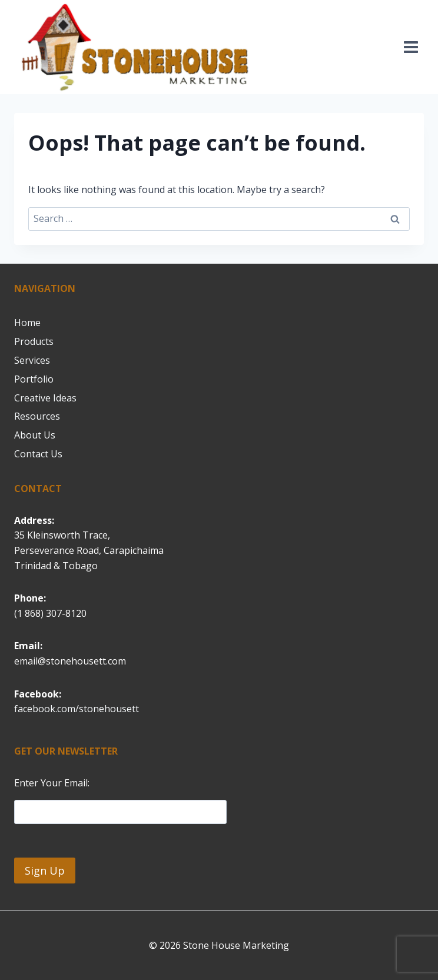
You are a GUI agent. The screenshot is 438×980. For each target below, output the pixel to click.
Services (32, 360)
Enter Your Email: (52, 783)
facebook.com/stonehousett (77, 709)
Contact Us (38, 454)
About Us (35, 435)
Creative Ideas (45, 398)
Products (34, 341)
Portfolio (34, 379)
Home (27, 323)
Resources (37, 416)
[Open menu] (411, 47)
